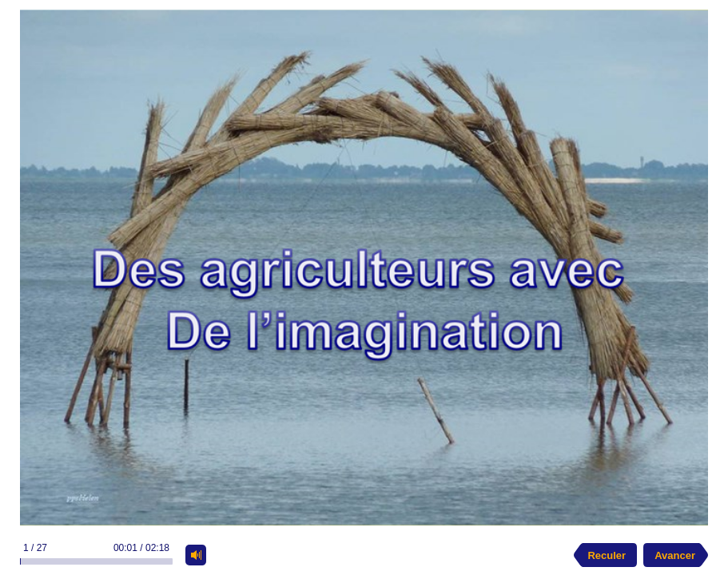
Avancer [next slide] (675, 555)
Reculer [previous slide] (607, 555)
